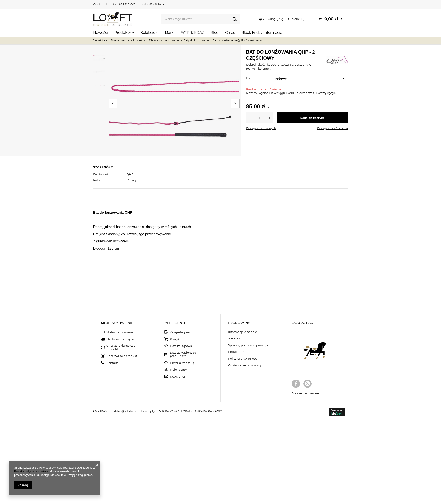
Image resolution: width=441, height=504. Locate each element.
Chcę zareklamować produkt (121, 431)
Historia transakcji (183, 446)
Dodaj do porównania (333, 128)
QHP (130, 174)
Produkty (123, 33)
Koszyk (175, 423)
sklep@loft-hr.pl (153, 4)
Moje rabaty (178, 453)
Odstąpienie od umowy (245, 449)
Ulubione (295, 19)
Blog (215, 33)
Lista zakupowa (181, 429)
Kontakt (112, 446)
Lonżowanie (171, 40)
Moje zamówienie (117, 406)
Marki (170, 33)
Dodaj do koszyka (312, 118)
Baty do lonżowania (196, 40)
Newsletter (178, 460)
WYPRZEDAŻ (193, 33)
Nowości (101, 33)
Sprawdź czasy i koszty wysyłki (316, 93)
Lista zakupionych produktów (183, 438)
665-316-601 (127, 4)
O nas (230, 33)
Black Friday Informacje (262, 33)
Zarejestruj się (180, 416)
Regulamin (236, 435)
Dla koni (154, 40)
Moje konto (176, 406)
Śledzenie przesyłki (120, 423)
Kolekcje (148, 33)
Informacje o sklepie (243, 415)
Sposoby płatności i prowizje (248, 429)
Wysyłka (234, 422)
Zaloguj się (275, 19)
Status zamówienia (120, 416)
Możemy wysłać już (260, 93)
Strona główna (120, 40)
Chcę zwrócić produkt (122, 439)
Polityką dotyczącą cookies (31, 471)
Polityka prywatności (243, 442)
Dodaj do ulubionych (261, 128)
